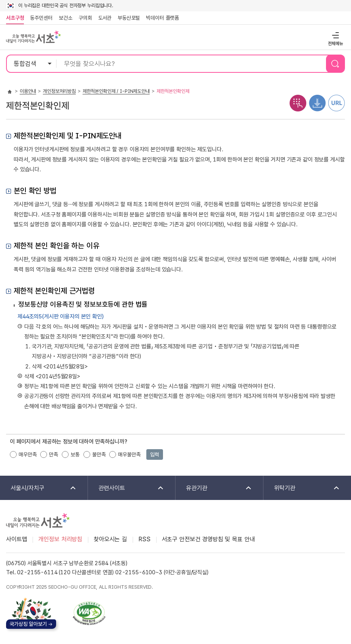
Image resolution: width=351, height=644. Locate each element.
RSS (144, 539)
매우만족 (27, 454)
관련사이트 (126, 488)
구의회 (85, 18)
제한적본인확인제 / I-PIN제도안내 (116, 91)
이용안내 (28, 91)
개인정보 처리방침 (60, 539)
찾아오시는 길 (110, 539)
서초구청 (15, 18)
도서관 (105, 18)
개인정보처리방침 (59, 91)
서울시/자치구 (38, 488)
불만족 (99, 454)
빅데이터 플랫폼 (162, 18)
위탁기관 (302, 488)
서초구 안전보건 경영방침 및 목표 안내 (208, 539)
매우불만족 (129, 454)
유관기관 (214, 488)
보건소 (66, 18)
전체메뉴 (335, 35)
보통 (75, 454)
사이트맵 (16, 539)
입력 (155, 454)
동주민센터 (40, 18)
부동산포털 (129, 18)
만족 (53, 454)
